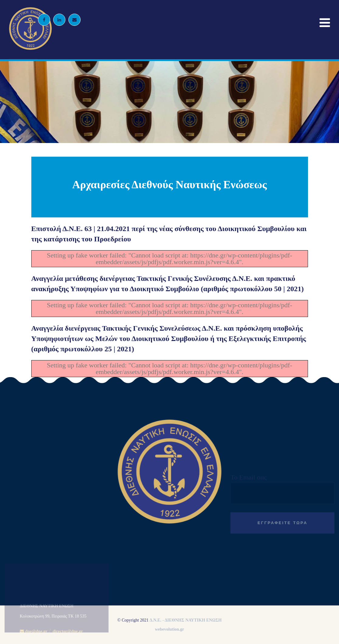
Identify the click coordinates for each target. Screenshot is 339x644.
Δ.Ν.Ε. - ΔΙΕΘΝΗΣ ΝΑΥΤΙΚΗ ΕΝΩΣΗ (186, 620)
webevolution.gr (169, 629)
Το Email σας (282, 514)
